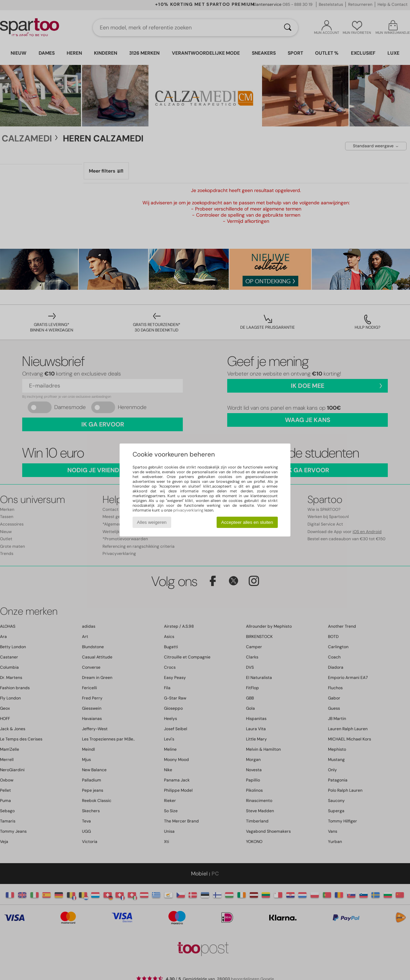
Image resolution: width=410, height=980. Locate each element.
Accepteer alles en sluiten (247, 522)
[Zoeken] (288, 28)
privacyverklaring (188, 510)
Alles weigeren (152, 522)
